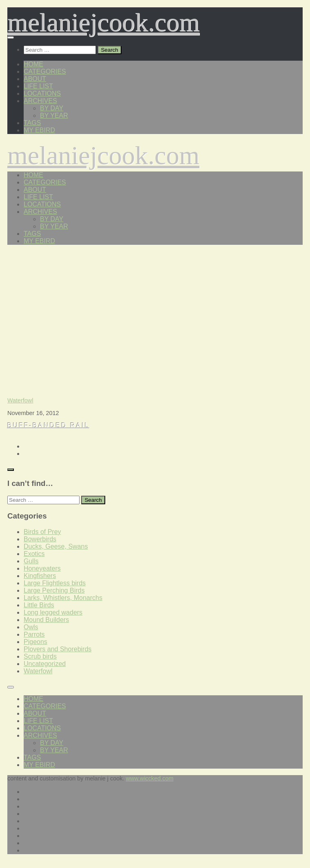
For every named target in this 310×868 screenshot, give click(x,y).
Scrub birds (40, 656)
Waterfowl (20, 400)
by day (52, 108)
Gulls (31, 561)
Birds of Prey (42, 532)
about (35, 79)
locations (42, 93)
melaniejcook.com (103, 22)
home (33, 64)
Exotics (34, 554)
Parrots (34, 634)
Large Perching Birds (54, 590)
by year (54, 115)
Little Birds (39, 605)
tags (32, 123)
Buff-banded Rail (49, 425)
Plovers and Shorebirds (58, 649)
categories (45, 71)
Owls (31, 627)
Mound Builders (46, 620)
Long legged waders (53, 612)
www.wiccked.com (149, 778)
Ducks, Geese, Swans (56, 546)
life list (38, 86)
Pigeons (35, 642)
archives (40, 101)
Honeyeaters (42, 568)
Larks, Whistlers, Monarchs (63, 598)
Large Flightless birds (55, 583)
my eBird (39, 130)
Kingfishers (40, 576)
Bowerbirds (40, 539)
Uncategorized (45, 664)
